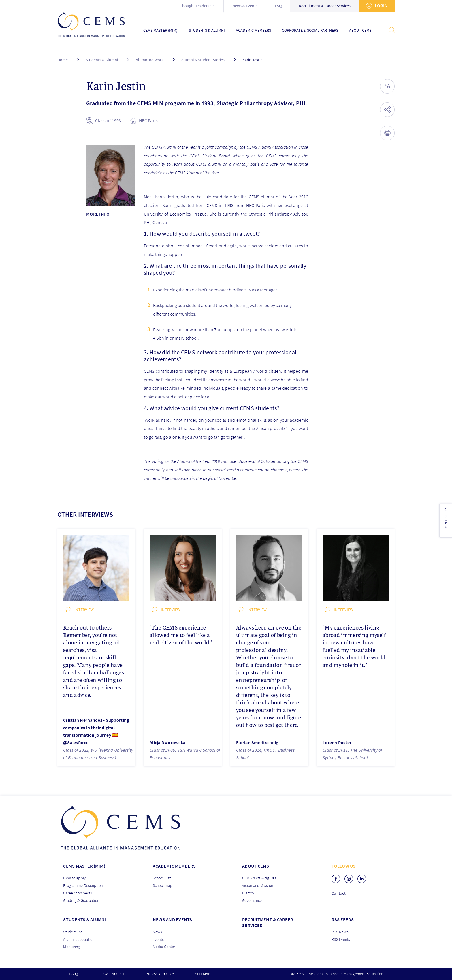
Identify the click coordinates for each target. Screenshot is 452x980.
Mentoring (71, 947)
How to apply (74, 878)
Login (377, 6)
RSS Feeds (343, 919)
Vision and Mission (258, 885)
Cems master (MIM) (84, 866)
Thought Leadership (197, 6)
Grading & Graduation (81, 900)
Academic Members (253, 30)
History (248, 893)
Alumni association (79, 939)
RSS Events (341, 939)
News (158, 932)
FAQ (278, 6)
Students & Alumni (207, 30)
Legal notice (112, 974)
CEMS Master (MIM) (160, 30)
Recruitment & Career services (268, 922)
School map (163, 885)
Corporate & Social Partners (310, 30)
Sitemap (203, 974)
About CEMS (360, 30)
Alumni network (150, 60)
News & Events (245, 6)
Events (158, 939)
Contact (339, 893)
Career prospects (78, 893)
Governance (252, 900)
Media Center (164, 947)
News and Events (173, 919)
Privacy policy (160, 974)
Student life (73, 932)
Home (63, 60)
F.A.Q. (74, 974)
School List (162, 878)
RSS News (340, 932)
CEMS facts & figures (259, 878)
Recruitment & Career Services (325, 6)
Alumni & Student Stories (203, 60)
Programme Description (83, 885)
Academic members (174, 866)
